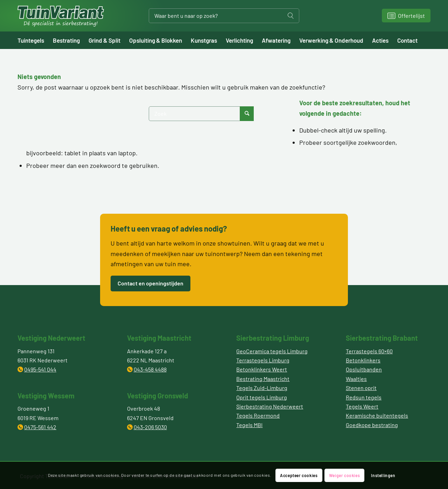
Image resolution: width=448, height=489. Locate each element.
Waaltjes (356, 379)
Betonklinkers (363, 360)
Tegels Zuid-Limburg (262, 388)
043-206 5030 (150, 427)
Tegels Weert (362, 406)
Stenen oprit (361, 388)
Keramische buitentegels (377, 415)
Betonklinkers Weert (262, 369)
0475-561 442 (40, 427)
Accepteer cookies (299, 475)
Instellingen (383, 475)
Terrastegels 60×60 (369, 351)
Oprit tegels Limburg (262, 397)
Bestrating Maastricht (263, 379)
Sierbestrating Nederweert (270, 406)
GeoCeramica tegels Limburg (272, 351)
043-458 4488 (150, 369)
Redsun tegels (364, 397)
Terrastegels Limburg (263, 360)
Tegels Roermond (258, 415)
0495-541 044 (40, 369)
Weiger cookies (344, 475)
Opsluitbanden (364, 369)
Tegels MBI (249, 425)
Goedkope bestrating (372, 425)
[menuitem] (35, 40)
